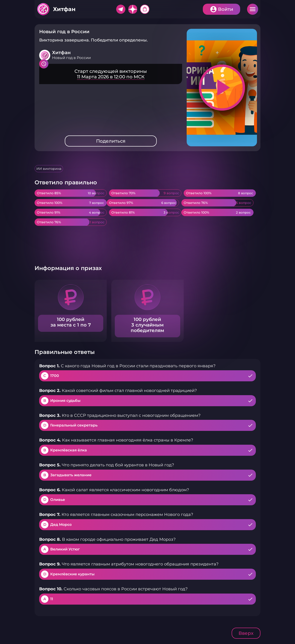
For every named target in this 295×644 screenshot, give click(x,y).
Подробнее (111, 74)
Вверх (246, 633)
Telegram (121, 9)
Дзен (133, 9)
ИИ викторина (49, 169)
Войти (226, 9)
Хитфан (64, 9)
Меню (253, 9)
